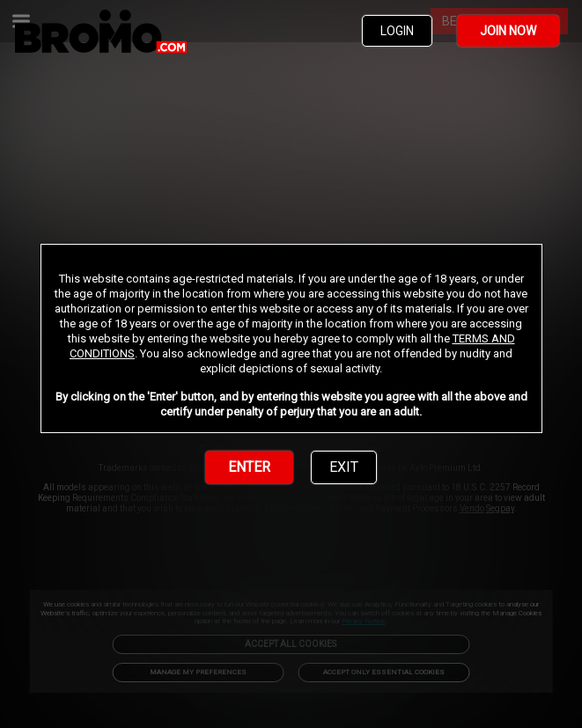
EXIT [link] (344, 467)
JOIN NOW (508, 31)
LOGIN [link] (397, 31)
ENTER (249, 467)
